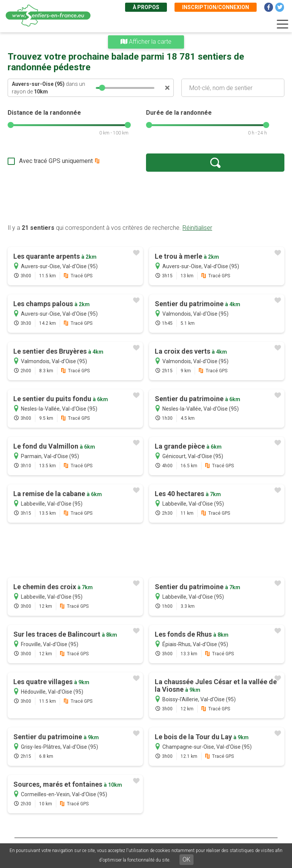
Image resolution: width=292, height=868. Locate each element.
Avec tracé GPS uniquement (56, 161)
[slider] (102, 88)
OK (186, 859)
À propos (146, 7)
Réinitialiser (197, 228)
